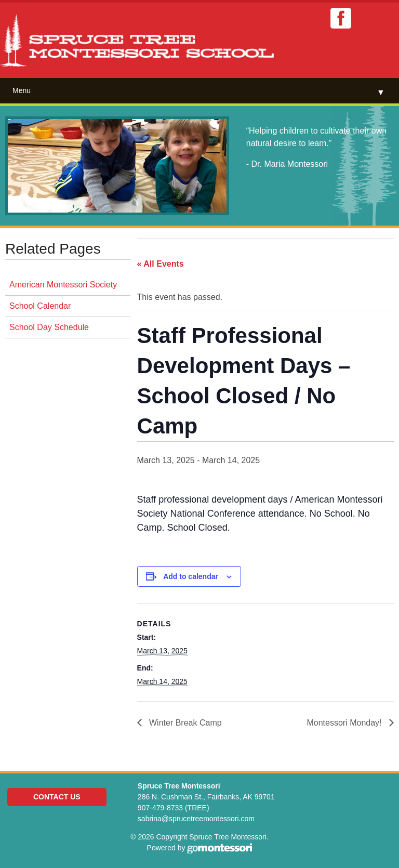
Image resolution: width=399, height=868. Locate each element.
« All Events (161, 264)
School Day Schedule (49, 327)
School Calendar (40, 306)
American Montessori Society (63, 285)
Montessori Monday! (345, 723)
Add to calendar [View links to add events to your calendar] (191, 576)
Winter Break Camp (184, 723)
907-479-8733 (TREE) (174, 808)
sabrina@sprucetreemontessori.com (196, 819)
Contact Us (57, 797)
